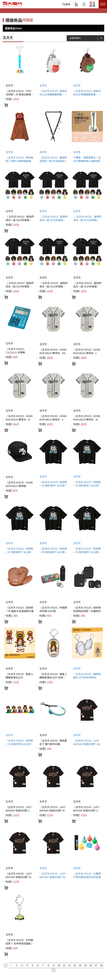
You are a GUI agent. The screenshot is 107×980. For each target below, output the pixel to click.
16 (91, 965)
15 (85, 965)
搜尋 (68, 4)
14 (80, 965)
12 (70, 965)
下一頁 (53, 970)
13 (75, 965)
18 (101, 965)
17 (96, 965)
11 (64, 965)
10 (59, 965)
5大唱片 (13, 4)
